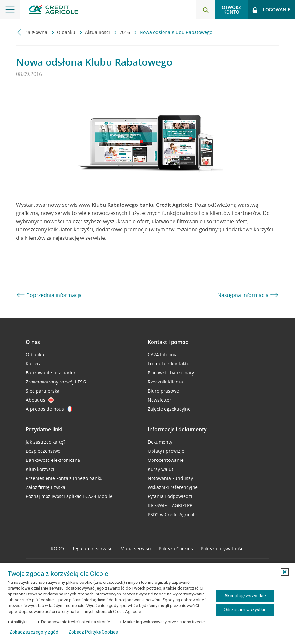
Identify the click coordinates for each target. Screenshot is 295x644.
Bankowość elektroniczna (53, 460)
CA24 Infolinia (163, 355)
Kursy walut (160, 469)
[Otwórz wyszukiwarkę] (205, 10)
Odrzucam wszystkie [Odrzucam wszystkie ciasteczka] (245, 610)
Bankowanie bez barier (51, 373)
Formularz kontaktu (169, 364)
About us (40, 400)
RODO (57, 548)
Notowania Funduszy (170, 478)
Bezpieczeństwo (43, 451)
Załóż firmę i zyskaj (46, 487)
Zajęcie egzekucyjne (169, 409)
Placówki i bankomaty (171, 373)
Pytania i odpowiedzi (170, 496)
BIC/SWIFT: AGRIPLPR (170, 505)
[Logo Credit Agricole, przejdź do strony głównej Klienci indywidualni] (53, 9)
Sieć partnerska (43, 391)
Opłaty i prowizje (166, 451)
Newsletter (159, 400)
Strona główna (32, 32)
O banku (67, 32)
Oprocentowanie (166, 460)
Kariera (34, 364)
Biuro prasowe (163, 391)
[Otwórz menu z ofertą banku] (10, 10)
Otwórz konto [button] (231, 10)
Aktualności (98, 32)
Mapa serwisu (136, 548)
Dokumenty (160, 442)
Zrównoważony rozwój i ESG (56, 382)
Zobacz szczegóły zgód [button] (34, 632)
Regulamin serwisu (92, 548)
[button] (285, 572)
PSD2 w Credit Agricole (172, 514)
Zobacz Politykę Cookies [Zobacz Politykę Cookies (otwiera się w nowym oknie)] (93, 632)
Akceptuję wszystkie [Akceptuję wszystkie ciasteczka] (245, 596)
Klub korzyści (40, 469)
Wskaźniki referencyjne (173, 487)
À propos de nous (49, 409)
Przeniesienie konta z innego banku (64, 478)
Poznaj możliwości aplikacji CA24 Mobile (69, 496)
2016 (125, 32)
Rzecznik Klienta (165, 382)
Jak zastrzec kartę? (46, 442)
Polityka (176, 548)
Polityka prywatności (223, 548)
